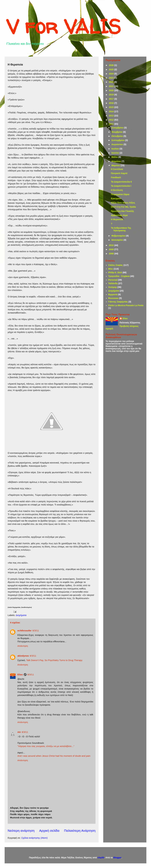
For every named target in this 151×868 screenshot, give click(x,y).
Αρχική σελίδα (49, 831)
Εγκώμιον (116, 199)
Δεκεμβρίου (118, 128)
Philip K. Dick (115, 272)
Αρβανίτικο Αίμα (119, 215)
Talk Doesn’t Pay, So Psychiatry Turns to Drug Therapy (54, 660)
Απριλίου (116, 161)
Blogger (117, 858)
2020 (112, 90)
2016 (112, 103)
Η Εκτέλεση (117, 190)
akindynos (23, 656)
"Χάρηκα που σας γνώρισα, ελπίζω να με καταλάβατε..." (46, 746)
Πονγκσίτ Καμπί (119, 173)
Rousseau (113, 298)
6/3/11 (36, 631)
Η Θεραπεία (117, 219)
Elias (20, 674)
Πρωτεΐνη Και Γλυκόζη (122, 211)
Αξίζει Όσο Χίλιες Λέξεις (123, 203)
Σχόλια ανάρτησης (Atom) (35, 838)
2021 (112, 86)
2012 (112, 120)
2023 (112, 78)
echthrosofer (24, 631)
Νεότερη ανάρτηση (21, 831)
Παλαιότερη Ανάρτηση (80, 831)
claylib (101, 858)
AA (19, 732)
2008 (112, 254)
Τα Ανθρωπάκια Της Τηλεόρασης (121, 229)
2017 (112, 99)
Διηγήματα (21, 615)
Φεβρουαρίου (119, 236)
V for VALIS (64, 26)
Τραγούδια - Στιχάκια (119, 276)
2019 (112, 95)
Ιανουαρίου (117, 240)
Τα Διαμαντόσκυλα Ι (121, 186)
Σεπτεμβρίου (118, 140)
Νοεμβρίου (117, 132)
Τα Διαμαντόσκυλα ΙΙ (121, 182)
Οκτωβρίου (117, 136)
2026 (112, 65)
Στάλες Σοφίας (116, 265)
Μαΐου (115, 157)
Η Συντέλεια (117, 169)
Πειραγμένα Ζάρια (120, 194)
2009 (112, 249)
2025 (112, 70)
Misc (111, 269)
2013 (112, 116)
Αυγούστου (117, 144)
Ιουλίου (115, 149)
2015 (112, 107)
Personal (113, 280)
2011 (112, 124)
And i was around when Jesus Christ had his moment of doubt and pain (54, 756)
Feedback (116, 177)
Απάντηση (23, 646)
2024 (112, 74)
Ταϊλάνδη (113, 283)
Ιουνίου (115, 153)
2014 (112, 111)
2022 (112, 82)
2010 (112, 245)
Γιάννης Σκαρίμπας (118, 302)
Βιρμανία (113, 294)
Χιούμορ (113, 287)
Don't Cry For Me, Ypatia (123, 207)
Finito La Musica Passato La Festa (126, 305)
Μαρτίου (116, 165)
